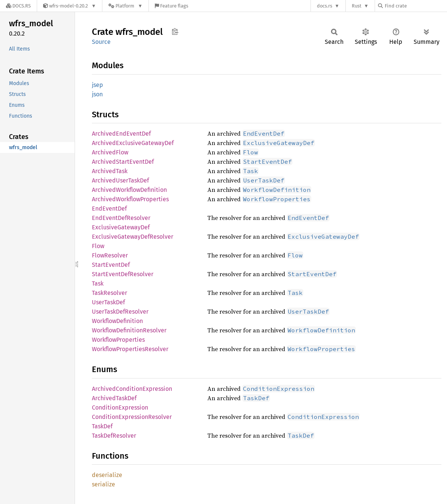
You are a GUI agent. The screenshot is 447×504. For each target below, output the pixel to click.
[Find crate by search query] (415, 6)
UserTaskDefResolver (120, 312)
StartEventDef (111, 265)
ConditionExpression (120, 408)
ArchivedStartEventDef (123, 162)
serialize (103, 484)
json (97, 94)
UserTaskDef (108, 302)
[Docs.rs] (18, 6)
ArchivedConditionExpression (132, 389)
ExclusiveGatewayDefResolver (133, 237)
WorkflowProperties (118, 340)
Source (101, 42)
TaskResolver (109, 293)
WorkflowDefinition (117, 321)
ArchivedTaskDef (114, 398)
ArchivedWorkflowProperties (130, 199)
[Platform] (125, 6)
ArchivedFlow (110, 152)
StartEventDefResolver (123, 274)
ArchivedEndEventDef (121, 134)
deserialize (107, 475)
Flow (98, 246)
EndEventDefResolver (121, 218)
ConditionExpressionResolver (132, 417)
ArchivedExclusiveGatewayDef (133, 143)
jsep (97, 85)
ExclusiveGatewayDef (121, 227)
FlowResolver (110, 255)
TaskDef (102, 426)
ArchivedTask (110, 171)
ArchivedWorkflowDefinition (129, 190)
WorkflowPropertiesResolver (130, 349)
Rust (357, 6)
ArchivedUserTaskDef (120, 180)
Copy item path (175, 31)
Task (98, 283)
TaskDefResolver (114, 436)
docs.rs (325, 6)
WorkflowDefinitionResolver (129, 330)
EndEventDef (109, 209)
